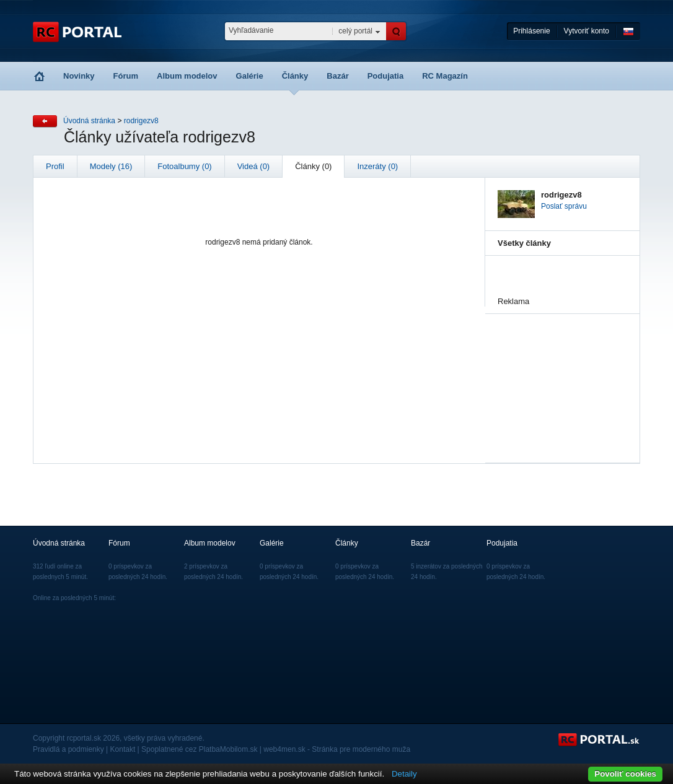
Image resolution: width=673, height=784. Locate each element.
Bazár (337, 76)
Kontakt (123, 749)
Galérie (250, 76)
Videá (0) (254, 166)
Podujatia (386, 76)
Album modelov (187, 76)
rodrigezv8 (141, 121)
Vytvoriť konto (587, 31)
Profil (55, 166)
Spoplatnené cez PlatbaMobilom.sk (199, 749)
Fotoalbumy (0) (184, 166)
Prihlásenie (531, 31)
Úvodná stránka (89, 121)
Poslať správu (564, 206)
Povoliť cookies (625, 774)
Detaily (404, 774)
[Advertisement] (560, 376)
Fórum (126, 76)
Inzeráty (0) (377, 166)
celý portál (355, 31)
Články (295, 76)
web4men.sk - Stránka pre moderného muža (337, 749)
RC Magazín (445, 76)
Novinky (79, 76)
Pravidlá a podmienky (68, 749)
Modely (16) (111, 166)
